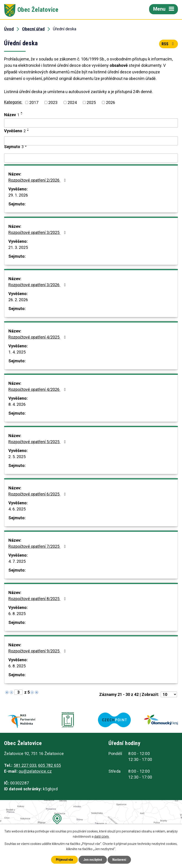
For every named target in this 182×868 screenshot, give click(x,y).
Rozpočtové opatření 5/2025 (38, 442)
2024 (72, 102)
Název (12, 115)
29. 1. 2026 (18, 195)
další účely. (102, 837)
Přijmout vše (64, 860)
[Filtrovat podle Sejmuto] (91, 158)
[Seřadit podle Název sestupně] (22, 114)
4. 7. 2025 (17, 561)
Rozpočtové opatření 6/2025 (38, 494)
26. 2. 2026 (18, 300)
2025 (91, 102)
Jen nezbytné (93, 860)
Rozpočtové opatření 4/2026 (38, 389)
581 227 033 (25, 765)
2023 (53, 102)
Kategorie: (13, 102)
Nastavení (119, 860)
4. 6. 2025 (17, 509)
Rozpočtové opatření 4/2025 (38, 337)
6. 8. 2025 (17, 614)
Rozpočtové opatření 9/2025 (38, 651)
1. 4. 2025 (17, 352)
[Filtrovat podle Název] (91, 123)
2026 (111, 102)
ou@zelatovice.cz (35, 771)
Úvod (9, 29)
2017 (34, 102)
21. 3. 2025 (18, 247)
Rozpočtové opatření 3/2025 (38, 232)
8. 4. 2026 (17, 404)
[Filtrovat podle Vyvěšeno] (91, 141)
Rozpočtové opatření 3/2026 (38, 285)
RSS (169, 44)
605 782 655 (50, 765)
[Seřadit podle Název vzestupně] (22, 113)
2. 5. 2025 (17, 457)
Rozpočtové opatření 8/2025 (38, 599)
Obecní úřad (33, 29)
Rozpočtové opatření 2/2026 (38, 180)
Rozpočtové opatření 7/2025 (38, 546)
